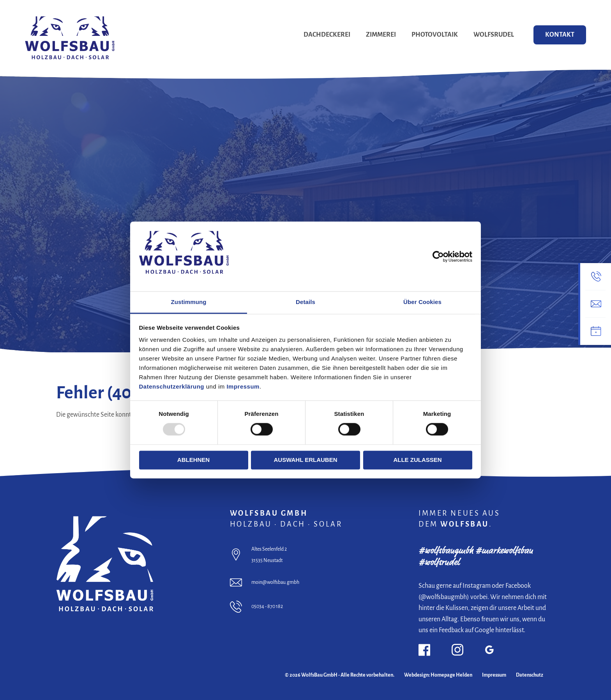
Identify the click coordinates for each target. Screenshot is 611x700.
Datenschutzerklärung (172, 386)
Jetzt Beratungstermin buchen (93, 267)
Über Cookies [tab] (422, 302)
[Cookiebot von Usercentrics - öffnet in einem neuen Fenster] (438, 256)
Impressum (243, 386)
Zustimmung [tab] (189, 302)
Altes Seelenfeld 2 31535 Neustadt (269, 555)
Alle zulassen (417, 460)
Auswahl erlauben (305, 460)
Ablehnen (193, 460)
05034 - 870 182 (267, 606)
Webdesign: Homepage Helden (438, 675)
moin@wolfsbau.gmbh (275, 582)
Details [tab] (305, 302)
